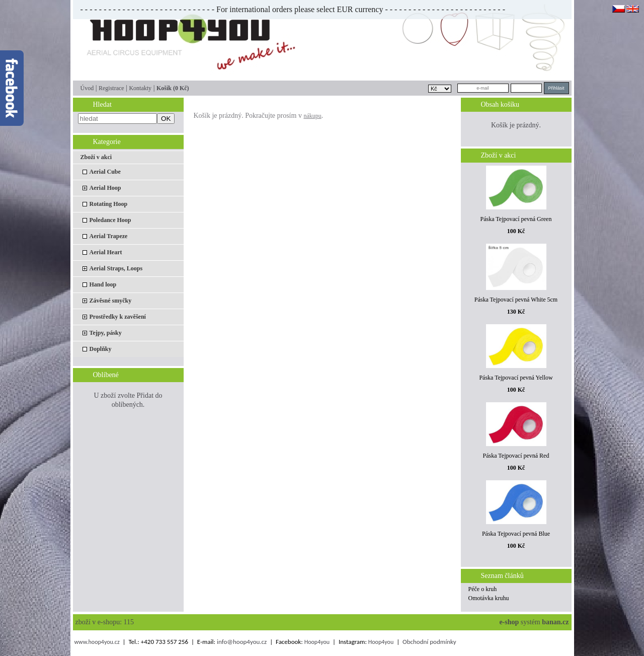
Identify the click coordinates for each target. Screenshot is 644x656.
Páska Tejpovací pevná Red (516, 456)
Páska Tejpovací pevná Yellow (516, 378)
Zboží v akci (96, 157)
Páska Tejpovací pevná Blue (516, 534)
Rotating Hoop (109, 204)
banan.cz (555, 622)
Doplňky (101, 349)
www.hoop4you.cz (97, 642)
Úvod (87, 88)
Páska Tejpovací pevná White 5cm (516, 300)
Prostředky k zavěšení (118, 317)
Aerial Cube (105, 172)
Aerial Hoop (105, 188)
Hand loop (103, 284)
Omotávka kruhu (489, 598)
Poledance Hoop (110, 220)
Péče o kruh (483, 589)
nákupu (312, 116)
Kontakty (140, 88)
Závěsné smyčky (111, 301)
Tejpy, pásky (106, 333)
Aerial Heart (106, 252)
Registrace (111, 88)
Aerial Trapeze (109, 236)
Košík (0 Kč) (173, 88)
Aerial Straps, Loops (116, 268)
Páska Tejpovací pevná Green (516, 219)
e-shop (509, 622)
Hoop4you (317, 642)
